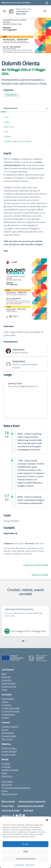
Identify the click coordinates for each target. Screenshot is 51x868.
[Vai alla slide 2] (26, 641)
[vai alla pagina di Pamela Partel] (19, 361)
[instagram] (20, 816)
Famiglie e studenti (10, 726)
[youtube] (17, 816)
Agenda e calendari (10, 770)
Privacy (5, 791)
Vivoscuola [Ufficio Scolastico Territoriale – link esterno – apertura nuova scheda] (6, 677)
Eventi (4, 773)
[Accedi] (47, 3)
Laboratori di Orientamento (19, 609)
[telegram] (24, 816)
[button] (47, 820)
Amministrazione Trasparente (32, 801)
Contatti (8, 136)
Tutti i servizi (7, 739)
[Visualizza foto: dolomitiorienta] (25, 289)
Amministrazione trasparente (16, 788)
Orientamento (11, 95)
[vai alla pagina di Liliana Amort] (18, 349)
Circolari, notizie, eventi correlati (18, 141)
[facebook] (14, 816)
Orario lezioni (7, 781)
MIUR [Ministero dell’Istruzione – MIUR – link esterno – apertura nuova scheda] (4, 674)
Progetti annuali (9, 754)
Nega (26, 851)
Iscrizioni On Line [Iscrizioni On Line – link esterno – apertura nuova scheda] (9, 686)
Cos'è (6, 117)
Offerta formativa (9, 748)
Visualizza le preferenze (26, 859)
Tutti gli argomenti (9, 794)
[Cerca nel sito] (45, 11)
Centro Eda (6, 680)
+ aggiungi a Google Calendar (36, 565)
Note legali (28, 810)
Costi (6, 132)
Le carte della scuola (10, 711)
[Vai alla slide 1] (23, 641)
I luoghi (5, 702)
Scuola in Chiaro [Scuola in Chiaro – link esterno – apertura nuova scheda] (9, 683)
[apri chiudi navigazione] (4, 11)
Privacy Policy (30, 865)
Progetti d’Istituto (9, 751)
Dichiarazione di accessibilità (31, 806)
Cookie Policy (20, 865)
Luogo (7, 122)
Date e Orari (9, 127)
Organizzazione (8, 714)
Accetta (25, 844)
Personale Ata (8, 733)
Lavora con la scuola (11, 810)
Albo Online (7, 776)
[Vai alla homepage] (11, 12)
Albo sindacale (8, 801)
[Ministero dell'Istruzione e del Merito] (16, 3)
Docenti (5, 730)
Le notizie (6, 764)
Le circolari (6, 767)
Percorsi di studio (9, 736)
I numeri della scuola (10, 708)
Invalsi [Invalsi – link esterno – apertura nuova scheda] (4, 690)
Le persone (6, 705)
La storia (5, 718)
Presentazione (8, 699)
